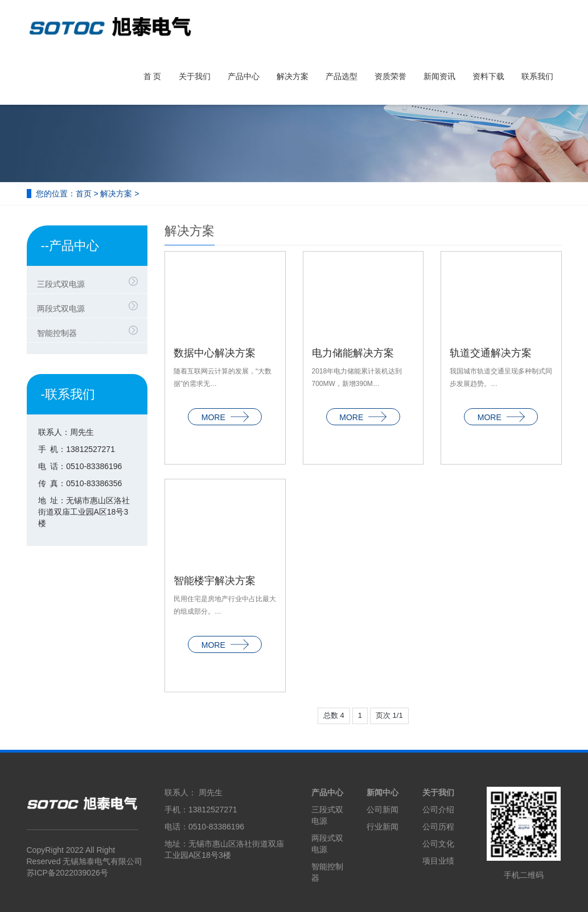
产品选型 (342, 76)
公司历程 (438, 827)
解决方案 (293, 76)
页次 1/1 (389, 715)
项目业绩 (438, 861)
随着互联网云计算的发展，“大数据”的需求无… (223, 378)
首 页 (153, 76)
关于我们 (195, 76)
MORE (225, 418)
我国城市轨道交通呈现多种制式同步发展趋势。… (501, 378)
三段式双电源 (61, 284)
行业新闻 (383, 827)
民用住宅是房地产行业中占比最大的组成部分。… (225, 606)
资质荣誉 (390, 76)
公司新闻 (383, 810)
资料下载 (488, 76)
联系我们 (537, 76)
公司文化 (438, 844)
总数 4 (334, 715)
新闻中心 (383, 792)
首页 (84, 194)
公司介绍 (438, 810)
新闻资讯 (439, 76)
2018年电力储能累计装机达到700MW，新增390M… (357, 378)
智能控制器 (57, 333)
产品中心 (244, 76)
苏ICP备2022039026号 (67, 873)
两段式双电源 (61, 309)
